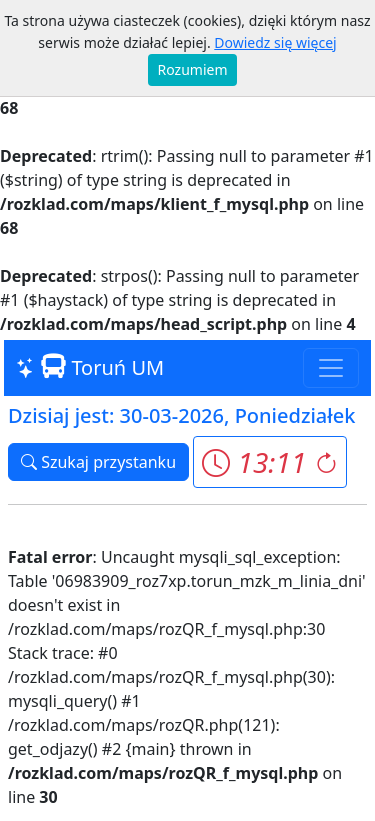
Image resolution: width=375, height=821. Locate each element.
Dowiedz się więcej (275, 42)
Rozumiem (193, 69)
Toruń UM (90, 367)
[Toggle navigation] (331, 368)
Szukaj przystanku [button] (98, 462)
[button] (269, 462)
